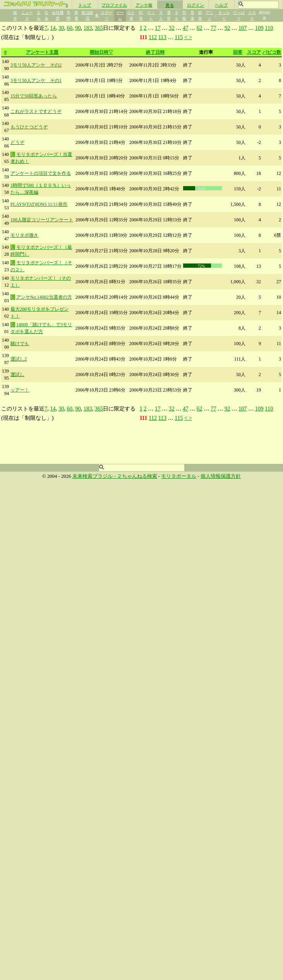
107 (243, 28)
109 (259, 28)
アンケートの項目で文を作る (41, 173)
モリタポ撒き (24, 235)
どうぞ (17, 142)
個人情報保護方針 (221, 476)
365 (99, 28)
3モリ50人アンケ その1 (36, 80)
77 (213, 28)
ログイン (196, 5)
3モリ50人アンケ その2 (36, 65)
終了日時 (155, 52)
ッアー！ (20, 390)
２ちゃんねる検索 (137, 476)
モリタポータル (179, 476)
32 (172, 28)
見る (170, 5)
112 (153, 37)
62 (199, 28)
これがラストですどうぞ (36, 111)
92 (227, 28)
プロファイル (114, 5)
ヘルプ (221, 5)
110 (269, 28)
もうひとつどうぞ (29, 127)
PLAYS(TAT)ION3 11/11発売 (39, 204)
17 (158, 28)
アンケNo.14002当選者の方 (44, 297)
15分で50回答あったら (34, 96)
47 (185, 28)
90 (78, 28)
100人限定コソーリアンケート (42, 220)
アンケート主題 (42, 52)
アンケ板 (144, 5)
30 (61, 28)
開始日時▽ (101, 52)
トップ (85, 5)
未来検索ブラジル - (95, 476)
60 (70, 28)
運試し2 (19, 359)
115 (179, 37)
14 (53, 28)
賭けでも (20, 344)
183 (88, 28)
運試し (17, 375)
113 (162, 37)
